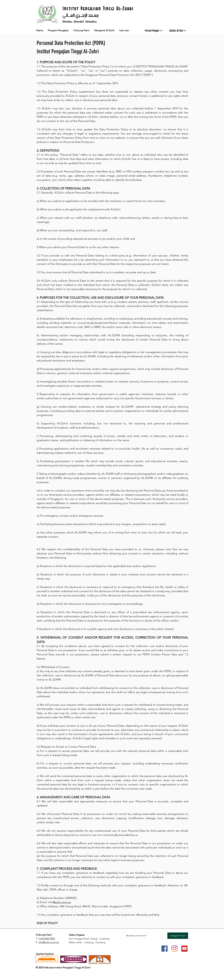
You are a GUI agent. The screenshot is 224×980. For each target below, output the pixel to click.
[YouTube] (184, 949)
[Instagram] (174, 949)
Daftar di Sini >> (177, 30)
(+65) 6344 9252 (46, 938)
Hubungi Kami (44, 935)
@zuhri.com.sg (62, 902)
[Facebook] (164, 949)
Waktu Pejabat (77, 935)
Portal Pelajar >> (153, 30)
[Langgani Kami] (178, 936)
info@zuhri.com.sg (49, 942)
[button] (104, 30)
